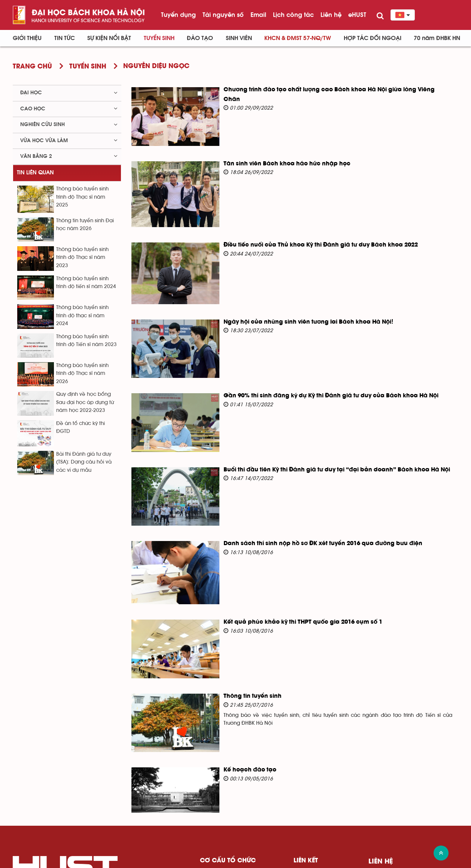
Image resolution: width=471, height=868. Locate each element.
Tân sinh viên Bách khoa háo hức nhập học (273, 155)
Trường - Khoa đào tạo (230, 807)
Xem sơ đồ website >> (428, 863)
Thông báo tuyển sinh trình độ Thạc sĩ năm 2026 (82, 374)
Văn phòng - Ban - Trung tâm (237, 831)
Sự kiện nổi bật (109, 38)
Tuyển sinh (159, 38)
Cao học (33, 109)
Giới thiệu (27, 38)
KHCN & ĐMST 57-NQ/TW (298, 38)
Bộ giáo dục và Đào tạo (324, 783)
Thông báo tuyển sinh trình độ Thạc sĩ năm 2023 (82, 258)
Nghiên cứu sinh (42, 125)
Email (258, 15)
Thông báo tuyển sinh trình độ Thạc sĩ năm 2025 (82, 197)
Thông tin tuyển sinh (239, 620)
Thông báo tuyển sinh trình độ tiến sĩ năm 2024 (86, 283)
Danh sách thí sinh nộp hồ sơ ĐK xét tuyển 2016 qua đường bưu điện (309, 487)
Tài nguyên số (223, 15)
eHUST (357, 15)
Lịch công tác (293, 15)
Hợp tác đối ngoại (373, 38)
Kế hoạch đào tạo (236, 685)
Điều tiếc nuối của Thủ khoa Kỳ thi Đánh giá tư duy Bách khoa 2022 (307, 226)
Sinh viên (239, 38)
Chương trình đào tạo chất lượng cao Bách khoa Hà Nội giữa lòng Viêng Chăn (324, 90)
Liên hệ (331, 15)
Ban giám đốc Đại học (228, 795)
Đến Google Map (399, 825)
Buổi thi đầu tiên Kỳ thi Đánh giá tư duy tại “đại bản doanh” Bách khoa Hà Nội (323, 422)
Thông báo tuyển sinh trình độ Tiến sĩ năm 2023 (86, 341)
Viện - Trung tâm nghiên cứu (237, 819)
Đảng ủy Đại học (222, 783)
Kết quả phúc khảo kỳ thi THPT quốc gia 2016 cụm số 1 (289, 556)
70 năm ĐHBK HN (437, 38)
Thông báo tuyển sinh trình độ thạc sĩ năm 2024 (82, 316)
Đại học (31, 93)
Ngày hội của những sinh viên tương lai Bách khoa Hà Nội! (295, 293)
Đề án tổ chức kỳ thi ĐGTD (80, 427)
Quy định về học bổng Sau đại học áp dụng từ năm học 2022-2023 (85, 402)
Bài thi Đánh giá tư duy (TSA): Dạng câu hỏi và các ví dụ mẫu (84, 462)
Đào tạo (200, 38)
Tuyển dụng (178, 15)
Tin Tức (65, 38)
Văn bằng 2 (36, 156)
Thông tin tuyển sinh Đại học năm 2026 (85, 225)
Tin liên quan (35, 173)
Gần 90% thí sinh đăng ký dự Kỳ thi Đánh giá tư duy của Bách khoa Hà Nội (317, 357)
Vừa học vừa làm (44, 141)
